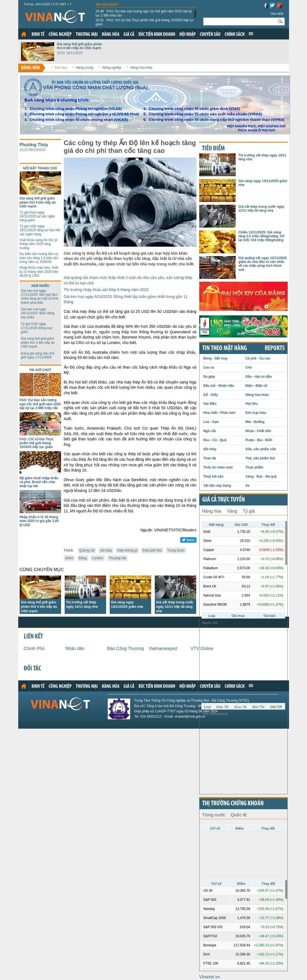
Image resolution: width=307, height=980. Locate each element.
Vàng (232, 511)
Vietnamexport (163, 649)
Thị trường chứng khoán (233, 804)
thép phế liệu (152, 550)
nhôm (69, 558)
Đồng (83, 558)
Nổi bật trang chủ (40, 168)
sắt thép (106, 550)
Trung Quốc (176, 550)
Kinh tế (38, 35)
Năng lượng (85, 68)
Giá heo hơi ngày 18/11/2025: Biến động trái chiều (38, 313)
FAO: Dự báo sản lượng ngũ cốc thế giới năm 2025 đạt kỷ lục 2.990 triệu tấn (144, 13)
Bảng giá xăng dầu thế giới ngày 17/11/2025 (38, 355)
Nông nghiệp (112, 68)
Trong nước (214, 815)
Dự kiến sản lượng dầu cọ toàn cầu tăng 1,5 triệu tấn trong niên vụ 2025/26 (39, 258)
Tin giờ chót (107, 5)
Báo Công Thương (126, 649)
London (98, 558)
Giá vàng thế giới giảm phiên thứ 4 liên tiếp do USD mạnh (80, 46)
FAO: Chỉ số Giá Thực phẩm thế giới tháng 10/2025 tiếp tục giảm (145, 22)
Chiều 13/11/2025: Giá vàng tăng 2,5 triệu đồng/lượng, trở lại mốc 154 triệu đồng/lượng (261, 236)
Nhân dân (75, 649)
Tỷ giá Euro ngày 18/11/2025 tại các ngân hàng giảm (37, 216)
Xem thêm (251, 34)
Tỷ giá (249, 511)
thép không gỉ (127, 550)
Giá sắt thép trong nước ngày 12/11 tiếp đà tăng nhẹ (175, 607)
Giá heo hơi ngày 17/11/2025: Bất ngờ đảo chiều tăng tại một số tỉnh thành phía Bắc (40, 297)
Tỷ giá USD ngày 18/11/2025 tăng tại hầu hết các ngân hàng (40, 230)
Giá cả (129, 35)
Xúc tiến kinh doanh (157, 35)
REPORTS (275, 348)
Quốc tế (239, 815)
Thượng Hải (117, 558)
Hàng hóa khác (141, 68)
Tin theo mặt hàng (225, 348)
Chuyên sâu (210, 35)
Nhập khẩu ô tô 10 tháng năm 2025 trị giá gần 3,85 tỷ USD (39, 521)
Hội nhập (187, 35)
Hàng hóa (111, 35)
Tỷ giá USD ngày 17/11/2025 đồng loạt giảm (37, 328)
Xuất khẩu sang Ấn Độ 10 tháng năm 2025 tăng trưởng (39, 244)
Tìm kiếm (277, 14)
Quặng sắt (87, 550)
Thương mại (87, 35)
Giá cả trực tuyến (224, 500)
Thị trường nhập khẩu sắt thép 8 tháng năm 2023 (106, 290)
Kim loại (61, 68)
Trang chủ (24, 34)
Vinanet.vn (210, 977)
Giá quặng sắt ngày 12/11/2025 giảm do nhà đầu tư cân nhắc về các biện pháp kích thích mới (263, 264)
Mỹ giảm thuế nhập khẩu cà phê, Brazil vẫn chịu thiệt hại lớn (39, 482)
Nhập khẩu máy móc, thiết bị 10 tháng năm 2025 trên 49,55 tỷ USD (39, 272)
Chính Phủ (34, 649)
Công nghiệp (60, 35)
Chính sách (235, 35)
